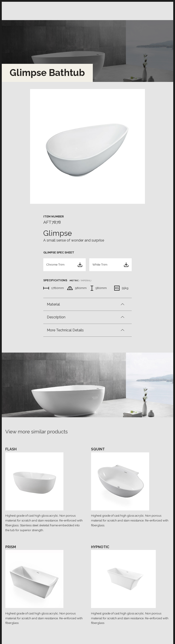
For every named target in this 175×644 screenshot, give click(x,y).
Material (53, 304)
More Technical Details (65, 330)
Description (56, 317)
